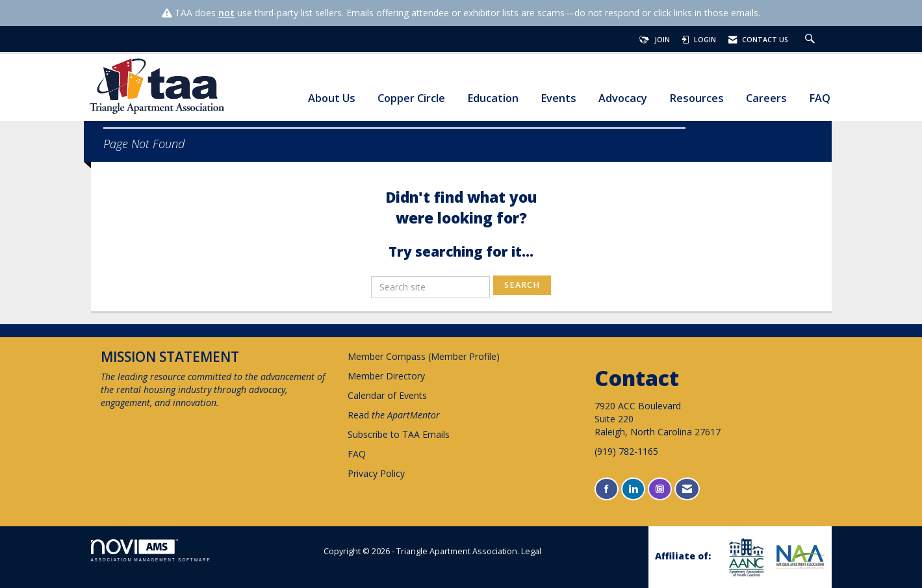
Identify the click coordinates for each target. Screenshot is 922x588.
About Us (332, 98)
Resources (697, 98)
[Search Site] (812, 40)
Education (493, 98)
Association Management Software (151, 551)
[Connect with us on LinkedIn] (633, 489)
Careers (766, 98)
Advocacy (623, 98)
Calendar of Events (387, 395)
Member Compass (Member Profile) (424, 356)
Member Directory (386, 376)
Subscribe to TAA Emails (399, 434)
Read (394, 415)
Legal (531, 551)
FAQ (820, 98)
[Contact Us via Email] (687, 489)
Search (522, 285)
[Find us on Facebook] (607, 489)
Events (558, 98)
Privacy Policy (376, 473)
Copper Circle (411, 98)
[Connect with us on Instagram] (660, 489)
